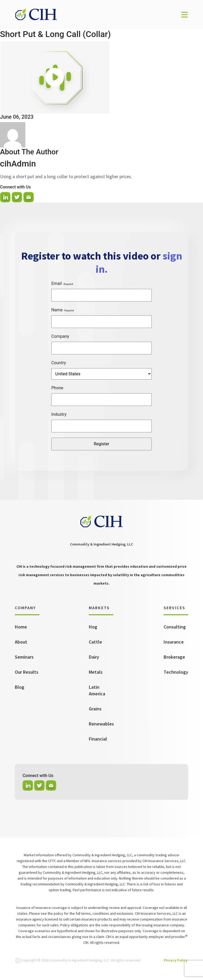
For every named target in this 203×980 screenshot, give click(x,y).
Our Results (27, 672)
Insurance (174, 642)
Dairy (94, 657)
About (21, 642)
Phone (57, 388)
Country (59, 363)
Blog (20, 687)
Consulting (175, 627)
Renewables (101, 724)
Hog (93, 627)
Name (57, 310)
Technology (176, 672)
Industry (59, 414)
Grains (95, 709)
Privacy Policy (176, 960)
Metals (96, 672)
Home (21, 627)
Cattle (95, 642)
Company (60, 336)
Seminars (24, 657)
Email (57, 283)
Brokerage (174, 657)
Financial (98, 739)
